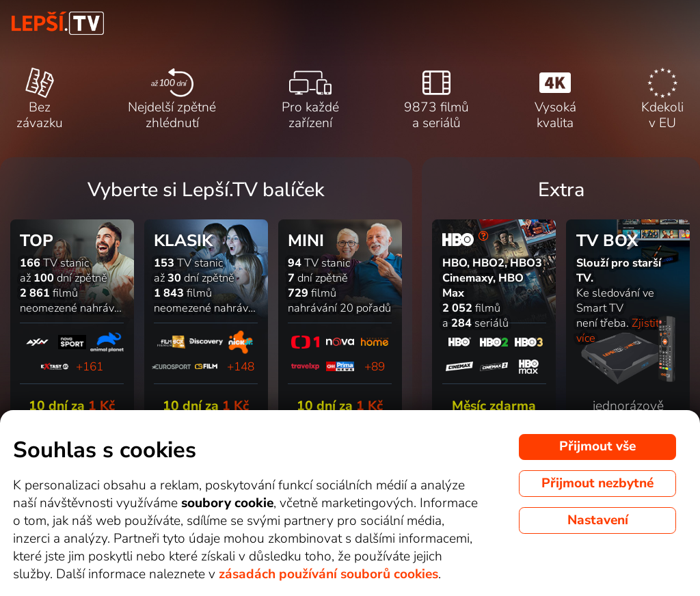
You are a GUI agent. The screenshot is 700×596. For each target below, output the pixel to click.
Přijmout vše (597, 446)
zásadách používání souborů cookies (328, 574)
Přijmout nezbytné (597, 483)
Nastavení (598, 520)
